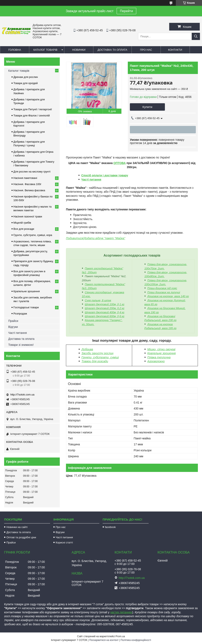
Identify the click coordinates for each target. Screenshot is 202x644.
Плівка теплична (159, 357)
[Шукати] (196, 36)
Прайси (13, 321)
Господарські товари (26, 307)
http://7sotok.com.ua (22, 395)
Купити (147, 107)
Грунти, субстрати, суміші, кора (33, 235)
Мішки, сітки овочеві (161, 349)
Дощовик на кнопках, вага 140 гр (168, 296)
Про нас (146, 50)
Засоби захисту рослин (97, 353)
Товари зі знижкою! (21, 345)
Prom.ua (120, 636)
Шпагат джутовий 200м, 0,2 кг (105, 308)
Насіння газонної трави (28, 216)
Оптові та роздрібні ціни (21, 537)
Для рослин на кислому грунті (32, 172)
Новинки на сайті (17, 527)
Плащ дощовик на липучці (164, 292)
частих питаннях (121, 612)
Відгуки (13, 327)
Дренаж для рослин (26, 77)
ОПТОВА (120, 163)
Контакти (175, 50)
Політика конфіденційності (136, 640)
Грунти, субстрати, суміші (100, 357)
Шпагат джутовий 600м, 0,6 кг (105, 316)
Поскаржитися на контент (104, 640)
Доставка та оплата (112, 50)
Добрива (87, 349)
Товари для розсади (95, 361)
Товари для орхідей (26, 83)
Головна (15, 50)
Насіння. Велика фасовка (29, 190)
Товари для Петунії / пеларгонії (33, 109)
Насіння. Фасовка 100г (27, 184)
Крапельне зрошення (162, 353)
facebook (110, 527)
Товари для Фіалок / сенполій (32, 116)
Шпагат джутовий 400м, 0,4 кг (105, 312)
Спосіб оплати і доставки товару (105, 175)
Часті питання (91, 179)
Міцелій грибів (22, 223)
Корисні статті (64, 543)
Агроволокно (156, 361)
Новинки (79, 50)
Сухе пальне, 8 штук (98, 300)
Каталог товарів (45, 50)
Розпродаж (20, 314)
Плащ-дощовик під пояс (162, 288)
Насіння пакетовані (25, 178)
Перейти (126, 11)
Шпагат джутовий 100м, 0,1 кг (105, 304)
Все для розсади (24, 229)
